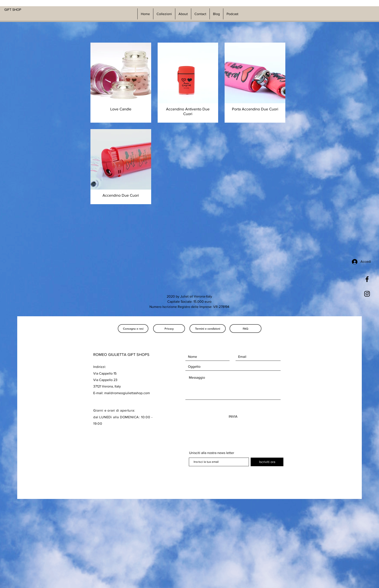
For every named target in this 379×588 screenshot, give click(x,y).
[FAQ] (245, 329)
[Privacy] (169, 329)
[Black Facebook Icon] (367, 279)
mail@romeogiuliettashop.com (127, 393)
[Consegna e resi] (133, 329)
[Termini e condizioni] (208, 329)
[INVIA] (233, 417)
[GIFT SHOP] (33, 10)
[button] (164, 14)
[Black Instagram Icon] (367, 294)
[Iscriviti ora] (267, 462)
